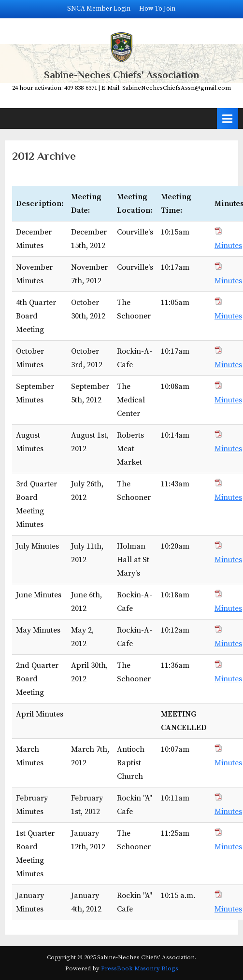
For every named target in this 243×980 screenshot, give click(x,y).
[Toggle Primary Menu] (228, 118)
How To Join (157, 9)
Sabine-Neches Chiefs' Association (121, 75)
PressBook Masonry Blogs (140, 968)
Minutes (228, 246)
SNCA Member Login (99, 9)
